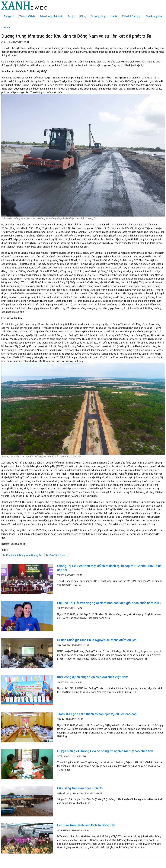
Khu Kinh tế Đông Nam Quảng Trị (24, 555)
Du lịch (72, 16)
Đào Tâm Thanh (58, 555)
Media (114, 16)
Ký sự (83, 16)
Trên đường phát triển (51, 16)
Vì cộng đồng (98, 16)
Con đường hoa (154, 16)
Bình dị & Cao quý (131, 16)
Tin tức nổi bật (27, 16)
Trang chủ (9, 16)
